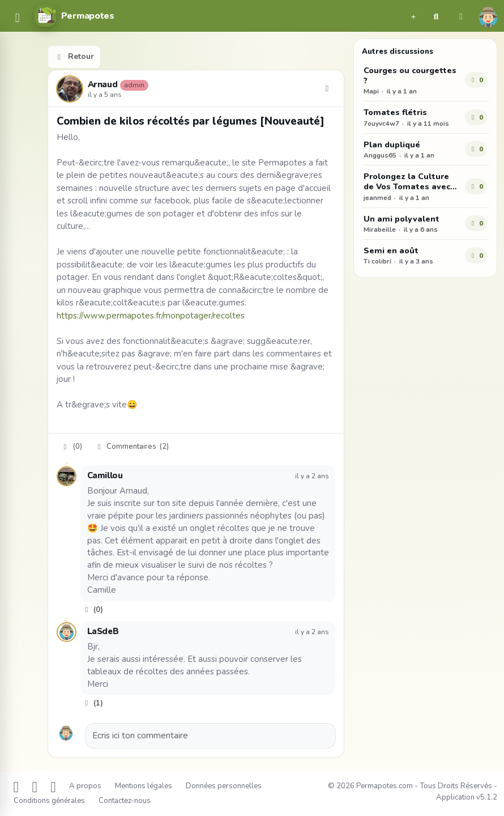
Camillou (105, 475)
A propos (85, 786)
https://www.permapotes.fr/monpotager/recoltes (151, 316)
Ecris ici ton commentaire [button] (140, 736)
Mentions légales (144, 786)
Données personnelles (224, 786)
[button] (413, 16)
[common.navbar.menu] (17, 18)
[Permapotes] (74, 16)
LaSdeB (103, 631)
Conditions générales (49, 801)
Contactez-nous (125, 801)
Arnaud (103, 85)
